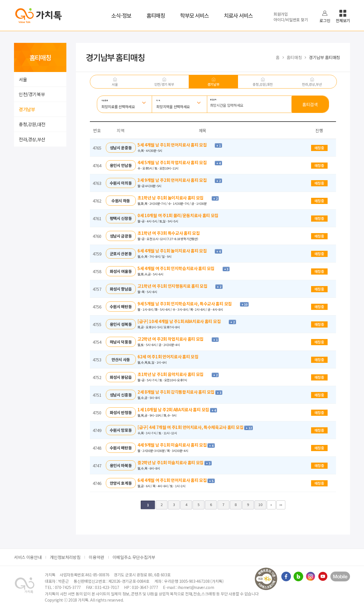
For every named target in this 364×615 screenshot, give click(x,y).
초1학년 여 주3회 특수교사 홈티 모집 (172, 233)
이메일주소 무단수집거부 (134, 557)
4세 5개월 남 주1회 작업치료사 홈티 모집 (176, 162)
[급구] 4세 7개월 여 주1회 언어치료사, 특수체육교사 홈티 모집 (191, 427)
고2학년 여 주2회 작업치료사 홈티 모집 (175, 339)
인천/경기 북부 (164, 84)
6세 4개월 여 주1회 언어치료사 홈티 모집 (172, 480)
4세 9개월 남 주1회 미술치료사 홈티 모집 (172, 445)
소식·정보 (121, 15)
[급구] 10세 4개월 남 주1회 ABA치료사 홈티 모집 (183, 321)
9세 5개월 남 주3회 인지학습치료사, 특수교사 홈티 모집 (189, 304)
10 (260, 504)
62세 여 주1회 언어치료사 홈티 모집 (171, 357)
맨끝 (281, 505)
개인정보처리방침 (65, 557)
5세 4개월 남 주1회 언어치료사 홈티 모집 (176, 145)
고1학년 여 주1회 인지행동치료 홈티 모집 (176, 286)
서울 (23, 79)
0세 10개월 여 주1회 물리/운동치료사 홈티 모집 (181, 215)
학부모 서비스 (194, 15)
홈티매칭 (156, 15)
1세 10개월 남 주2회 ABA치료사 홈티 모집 (174, 409)
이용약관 (96, 557)
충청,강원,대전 (32, 124)
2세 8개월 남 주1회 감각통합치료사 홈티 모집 (176, 392)
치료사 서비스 (238, 15)
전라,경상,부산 (32, 139)
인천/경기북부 (32, 94)
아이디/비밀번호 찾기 (291, 20)
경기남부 (27, 109)
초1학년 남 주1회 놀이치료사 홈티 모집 (175, 198)
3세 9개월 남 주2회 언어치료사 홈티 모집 (176, 180)
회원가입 (281, 14)
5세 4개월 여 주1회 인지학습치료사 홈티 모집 (180, 268)
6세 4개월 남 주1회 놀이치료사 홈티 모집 (176, 251)
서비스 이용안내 (28, 557)
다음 (271, 505)
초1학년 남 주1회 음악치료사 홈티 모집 (175, 374)
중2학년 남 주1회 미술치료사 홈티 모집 (171, 462)
